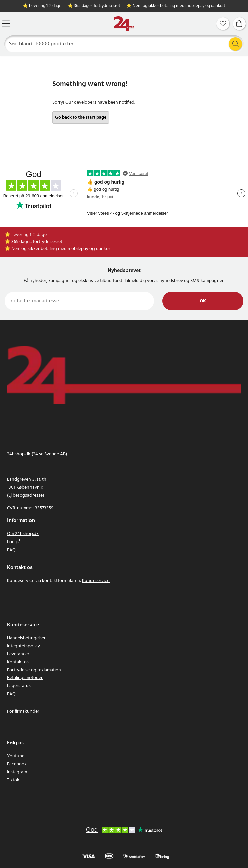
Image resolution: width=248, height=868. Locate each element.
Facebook (17, 764)
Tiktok (13, 780)
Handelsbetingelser (26, 638)
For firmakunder (23, 711)
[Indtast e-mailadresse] (79, 301)
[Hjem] (124, 24)
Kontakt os (18, 662)
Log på (14, 542)
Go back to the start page (81, 117)
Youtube (16, 756)
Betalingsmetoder (25, 678)
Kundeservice (96, 581)
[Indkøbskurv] (239, 24)
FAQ (11, 550)
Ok (203, 301)
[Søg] (124, 44)
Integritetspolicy (23, 646)
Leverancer (18, 654)
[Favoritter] (223, 24)
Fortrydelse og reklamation (34, 670)
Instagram (17, 772)
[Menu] (6, 24)
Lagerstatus (19, 686)
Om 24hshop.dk (23, 534)
